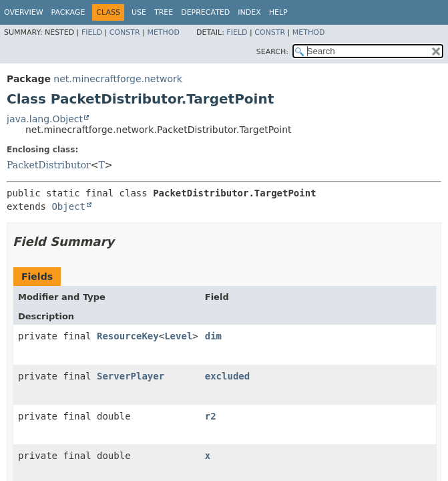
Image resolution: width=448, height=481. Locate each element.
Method (163, 32)
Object (68, 206)
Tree (164, 12)
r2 (211, 416)
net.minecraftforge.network (118, 79)
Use (139, 12)
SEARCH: (272, 52)
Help (278, 12)
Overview (24, 12)
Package (68, 12)
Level (178, 336)
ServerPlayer (131, 376)
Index (249, 12)
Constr (125, 32)
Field (92, 32)
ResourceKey (128, 336)
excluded (227, 376)
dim (213, 336)
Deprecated (205, 12)
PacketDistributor (49, 165)
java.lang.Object (45, 119)
